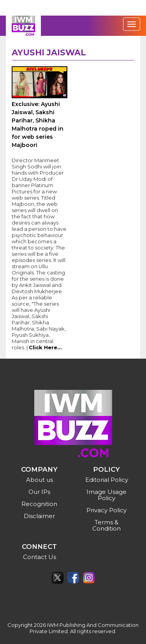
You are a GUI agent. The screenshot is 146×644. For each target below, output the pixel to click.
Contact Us (40, 557)
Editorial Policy (107, 480)
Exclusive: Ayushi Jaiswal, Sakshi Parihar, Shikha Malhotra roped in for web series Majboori (38, 125)
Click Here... (45, 347)
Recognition (39, 504)
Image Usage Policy (106, 495)
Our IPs (39, 492)
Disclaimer (39, 516)
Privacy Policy (106, 510)
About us (40, 480)
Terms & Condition (106, 525)
